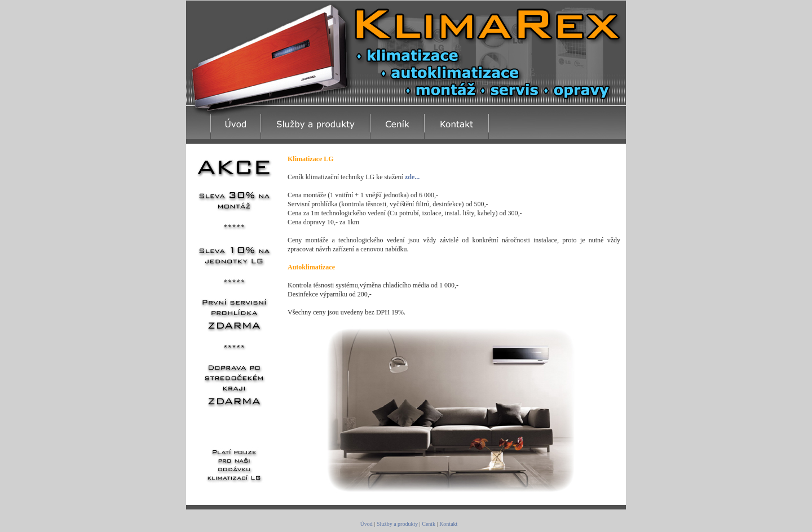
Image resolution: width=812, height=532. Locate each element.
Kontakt (448, 524)
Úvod (367, 524)
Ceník (429, 524)
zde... (412, 177)
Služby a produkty (397, 524)
